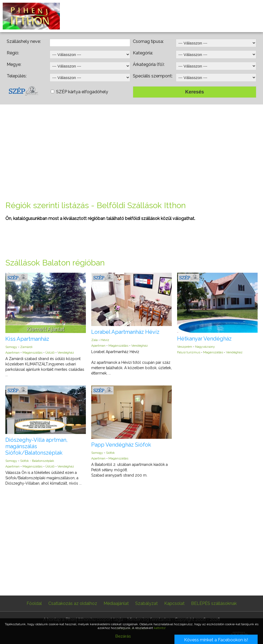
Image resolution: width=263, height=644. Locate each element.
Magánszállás (32, 353)
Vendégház (66, 353)
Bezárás (123, 636)
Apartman (12, 353)
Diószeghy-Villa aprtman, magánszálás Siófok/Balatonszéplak (36, 446)
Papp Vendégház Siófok (121, 445)
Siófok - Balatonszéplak (37, 461)
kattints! (160, 628)
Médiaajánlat (116, 603)
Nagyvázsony (205, 347)
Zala (94, 340)
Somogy (11, 347)
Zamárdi (26, 347)
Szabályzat (147, 603)
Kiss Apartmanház (27, 339)
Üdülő (50, 353)
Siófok (110, 453)
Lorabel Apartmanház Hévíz (125, 332)
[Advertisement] (131, 153)
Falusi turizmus (189, 352)
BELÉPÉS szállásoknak (214, 603)
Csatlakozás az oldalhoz (73, 603)
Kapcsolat (174, 603)
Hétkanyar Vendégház (204, 339)
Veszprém (185, 347)
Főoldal (34, 603)
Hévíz (105, 340)
